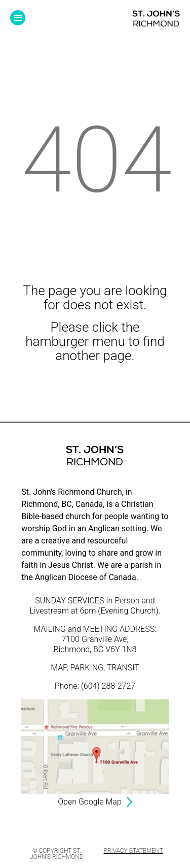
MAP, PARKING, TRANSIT (95, 668)
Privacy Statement (134, 851)
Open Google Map (89, 802)
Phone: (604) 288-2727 (95, 686)
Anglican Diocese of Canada (86, 577)
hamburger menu (75, 341)
